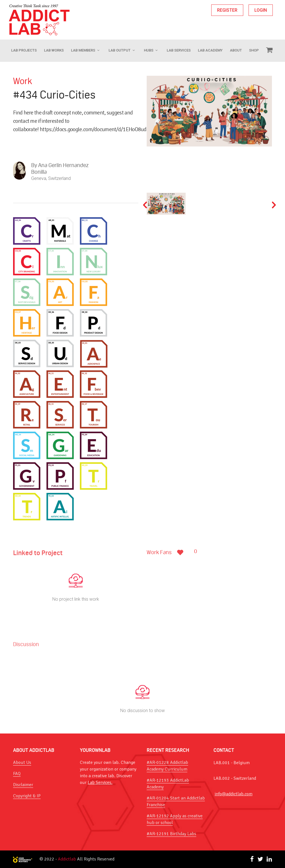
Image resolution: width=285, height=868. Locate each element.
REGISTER (227, 10)
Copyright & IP (27, 796)
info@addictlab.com (234, 794)
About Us (22, 762)
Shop (254, 50)
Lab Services (179, 50)
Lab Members (83, 50)
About (236, 50)
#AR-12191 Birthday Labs (171, 834)
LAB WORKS (54, 50)
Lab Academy (210, 50)
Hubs (149, 50)
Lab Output (120, 50)
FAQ (17, 774)
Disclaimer (23, 785)
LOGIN (261, 10)
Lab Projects (24, 50)
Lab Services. (100, 783)
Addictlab (67, 859)
